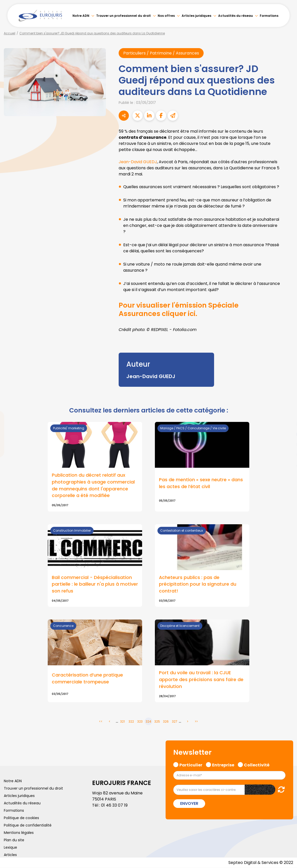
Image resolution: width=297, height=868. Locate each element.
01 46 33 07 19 (114, 805)
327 (175, 722)
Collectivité (257, 765)
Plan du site (14, 840)
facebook (287, 404)
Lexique (10, 848)
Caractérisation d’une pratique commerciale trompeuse (87, 679)
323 (140, 722)
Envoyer (189, 804)
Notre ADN (81, 16)
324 (148, 722)
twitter (287, 414)
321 (122, 722)
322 (131, 722)
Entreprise (223, 765)
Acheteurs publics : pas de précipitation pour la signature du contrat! (198, 584)
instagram (287, 444)
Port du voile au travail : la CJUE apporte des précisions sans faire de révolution (201, 680)
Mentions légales (19, 833)
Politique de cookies (21, 818)
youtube (287, 434)
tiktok (287, 465)
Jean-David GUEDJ (138, 162)
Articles (10, 855)
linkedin (287, 424)
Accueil (10, 33)
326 (166, 722)
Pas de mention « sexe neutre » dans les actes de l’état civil (201, 483)
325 (157, 722)
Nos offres (166, 16)
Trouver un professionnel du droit (123, 16)
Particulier (191, 765)
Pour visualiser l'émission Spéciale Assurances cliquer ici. (180, 309)
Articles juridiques (196, 16)
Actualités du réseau (236, 16)
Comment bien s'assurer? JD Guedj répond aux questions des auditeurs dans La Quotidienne (92, 33)
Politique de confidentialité (28, 825)
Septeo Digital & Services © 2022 (261, 863)
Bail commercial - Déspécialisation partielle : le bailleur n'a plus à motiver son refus (95, 584)
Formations (269, 16)
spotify (287, 454)
